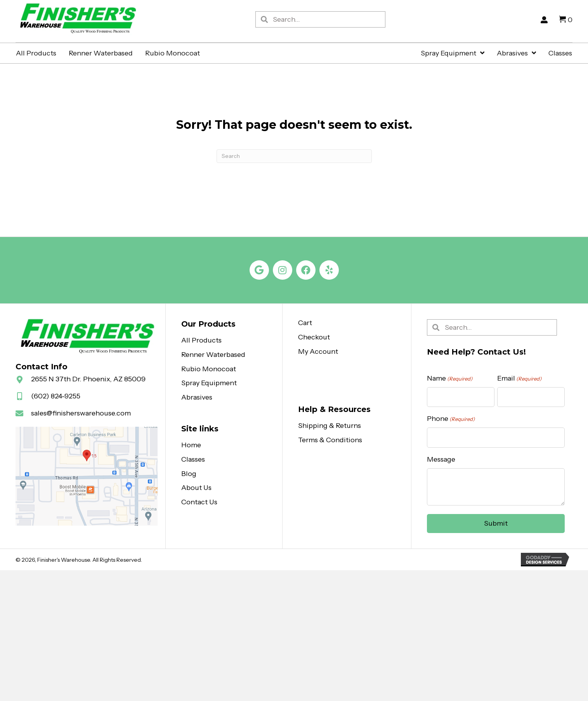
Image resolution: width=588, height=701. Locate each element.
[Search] (294, 157)
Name (450, 379)
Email (519, 379)
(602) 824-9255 (56, 396)
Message (441, 460)
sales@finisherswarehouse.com (81, 413)
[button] (259, 270)
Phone (451, 419)
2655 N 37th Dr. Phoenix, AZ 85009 (88, 379)
